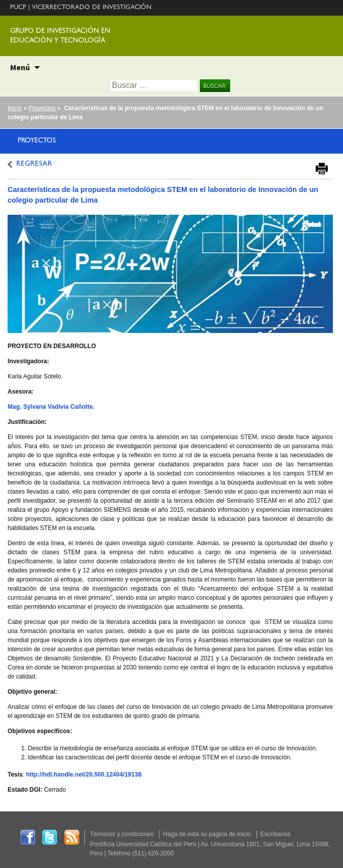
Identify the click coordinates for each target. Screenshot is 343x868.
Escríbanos (276, 834)
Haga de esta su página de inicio (207, 834)
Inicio (15, 108)
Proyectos (42, 108)
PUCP (18, 8)
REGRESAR (34, 164)
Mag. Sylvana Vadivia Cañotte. (51, 407)
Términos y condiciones (122, 834)
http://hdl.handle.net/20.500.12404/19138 (83, 775)
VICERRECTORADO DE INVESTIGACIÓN (92, 8)
